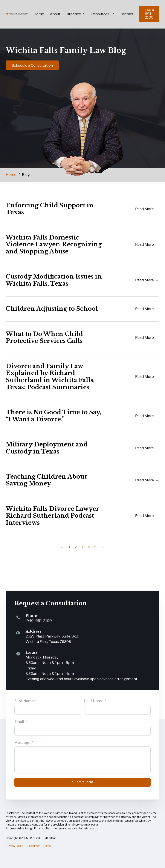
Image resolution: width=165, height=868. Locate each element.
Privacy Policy (14, 846)
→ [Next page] (103, 547)
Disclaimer (33, 846)
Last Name (94, 701)
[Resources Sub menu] (113, 14)
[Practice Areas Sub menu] (84, 14)
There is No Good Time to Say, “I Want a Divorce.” (54, 416)
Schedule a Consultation (32, 65)
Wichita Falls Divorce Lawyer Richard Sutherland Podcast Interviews (53, 516)
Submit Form (83, 782)
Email (19, 722)
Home (11, 175)
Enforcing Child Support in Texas (50, 209)
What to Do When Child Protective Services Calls (44, 338)
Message (22, 743)
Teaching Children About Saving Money (46, 480)
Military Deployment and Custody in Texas (47, 448)
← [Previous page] (62, 547)
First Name (24, 701)
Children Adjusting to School (52, 309)
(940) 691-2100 (149, 14)
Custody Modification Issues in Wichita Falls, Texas (54, 280)
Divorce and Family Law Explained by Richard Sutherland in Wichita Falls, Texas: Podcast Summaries (50, 377)
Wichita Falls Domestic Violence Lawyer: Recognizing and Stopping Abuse (54, 244)
